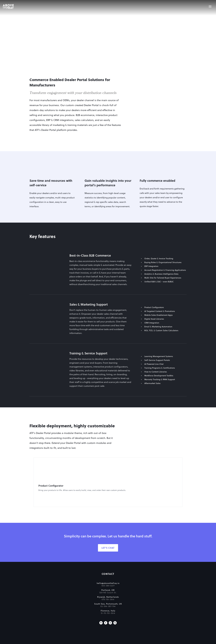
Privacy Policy (131, 641)
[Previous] (31, 482)
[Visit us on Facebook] (21, 626)
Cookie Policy (116, 641)
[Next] (185, 482)
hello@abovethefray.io (26, 586)
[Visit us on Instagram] (25, 626)
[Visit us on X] (30, 626)
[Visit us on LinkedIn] (16, 626)
